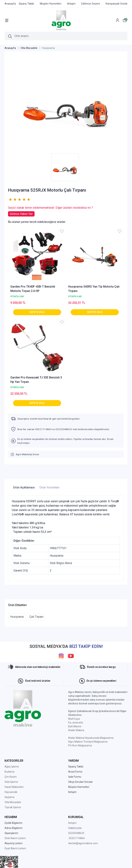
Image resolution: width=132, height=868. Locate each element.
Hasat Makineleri (14, 787)
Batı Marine (75, 726)
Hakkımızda (75, 828)
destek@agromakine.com (83, 843)
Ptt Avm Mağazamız (80, 745)
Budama (9, 772)
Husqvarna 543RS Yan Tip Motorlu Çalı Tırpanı (94, 289)
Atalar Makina (76, 730)
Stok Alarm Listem (15, 838)
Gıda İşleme (11, 782)
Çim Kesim (11, 777)
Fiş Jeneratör (76, 723)
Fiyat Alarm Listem (15, 848)
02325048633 (76, 833)
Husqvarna (17, 617)
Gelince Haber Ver (21, 214)
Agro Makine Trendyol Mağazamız (88, 742)
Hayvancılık (11, 792)
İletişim (72, 823)
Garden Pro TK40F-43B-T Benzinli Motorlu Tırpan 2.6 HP (33, 289)
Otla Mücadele (13, 802)
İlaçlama (9, 797)
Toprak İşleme (13, 807)
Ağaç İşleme (12, 767)
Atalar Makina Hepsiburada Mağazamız (91, 738)
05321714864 (77, 838)
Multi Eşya (74, 719)
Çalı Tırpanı (36, 617)
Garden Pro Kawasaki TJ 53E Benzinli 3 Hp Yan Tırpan (36, 380)
